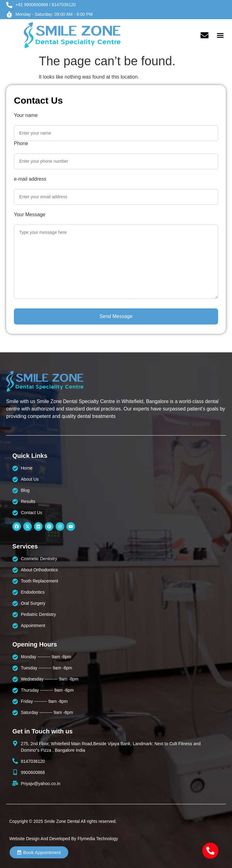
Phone (21, 144)
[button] (220, 35)
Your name (26, 115)
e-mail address (30, 179)
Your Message (30, 215)
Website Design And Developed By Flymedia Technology (64, 839)
